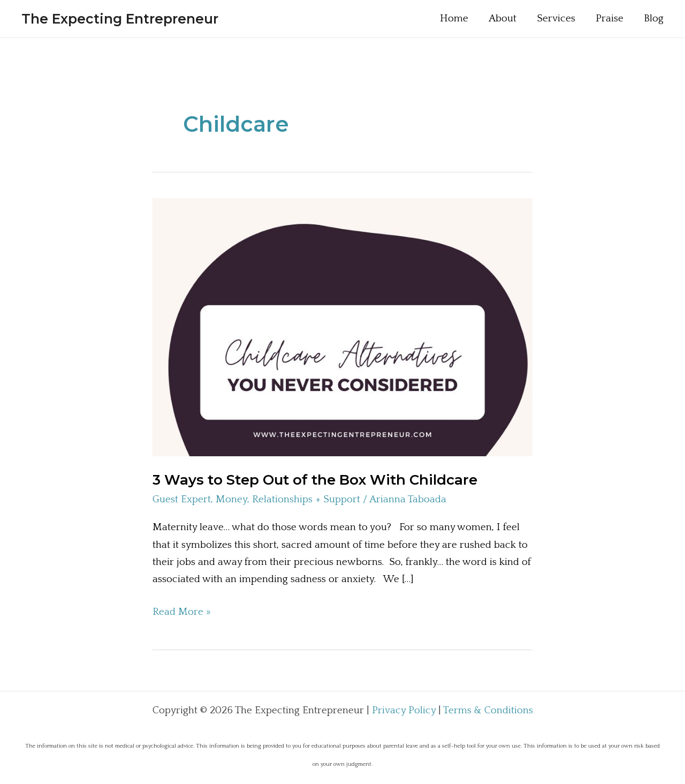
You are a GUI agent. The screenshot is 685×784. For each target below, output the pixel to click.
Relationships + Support (306, 499)
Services (556, 18)
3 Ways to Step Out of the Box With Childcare (315, 480)
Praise (610, 18)
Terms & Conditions (488, 710)
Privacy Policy (404, 710)
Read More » (182, 612)
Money (231, 499)
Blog (654, 18)
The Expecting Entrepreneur (120, 19)
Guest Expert (182, 499)
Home (454, 18)
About (503, 18)
